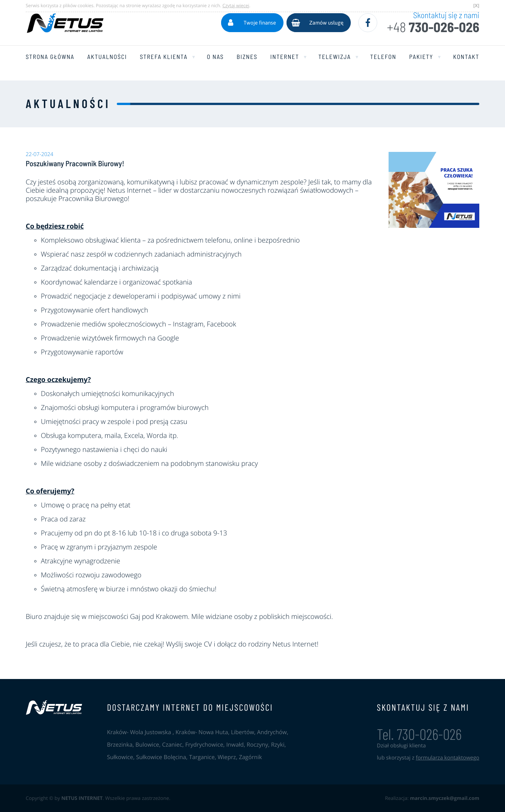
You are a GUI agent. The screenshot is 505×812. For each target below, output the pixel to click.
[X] (476, 5)
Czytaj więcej (236, 5)
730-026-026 (433, 27)
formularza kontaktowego (448, 758)
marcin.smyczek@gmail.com (445, 798)
